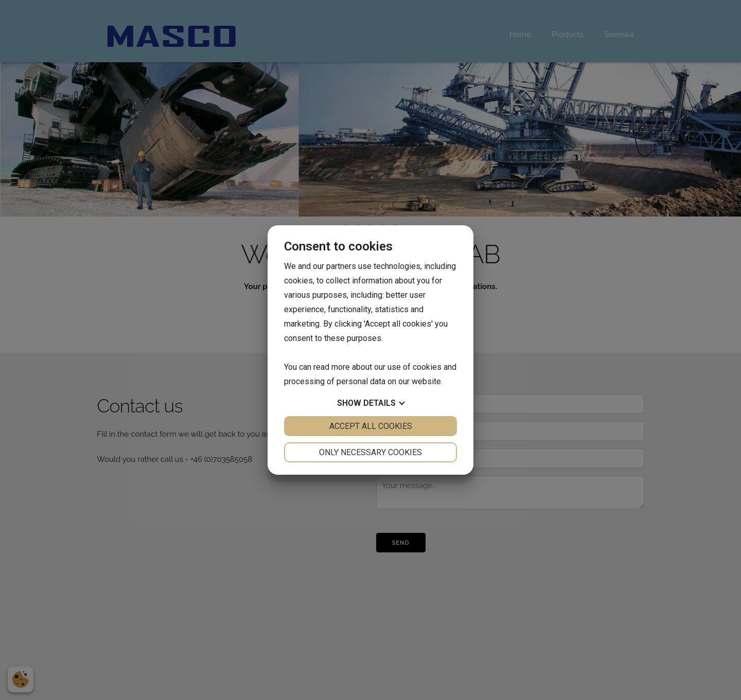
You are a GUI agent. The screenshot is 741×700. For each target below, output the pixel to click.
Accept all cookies (371, 426)
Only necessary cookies (370, 452)
